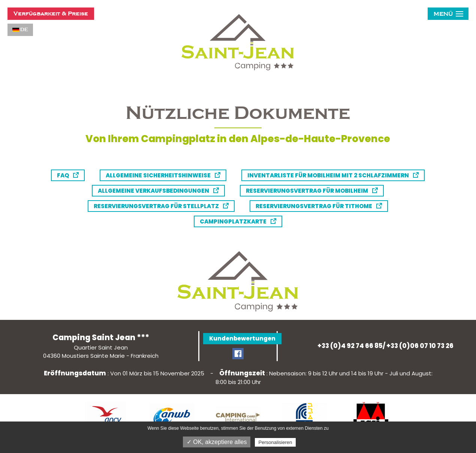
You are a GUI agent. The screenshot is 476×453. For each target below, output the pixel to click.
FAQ (63, 175)
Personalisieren (275, 442)
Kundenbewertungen (242, 338)
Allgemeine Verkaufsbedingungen (153, 191)
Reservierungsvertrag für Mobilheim (307, 191)
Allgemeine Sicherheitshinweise (158, 175)
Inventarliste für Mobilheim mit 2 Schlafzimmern (328, 175)
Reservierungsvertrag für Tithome (314, 206)
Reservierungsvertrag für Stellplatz (156, 206)
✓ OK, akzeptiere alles (217, 442)
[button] (448, 14)
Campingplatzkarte (233, 221)
